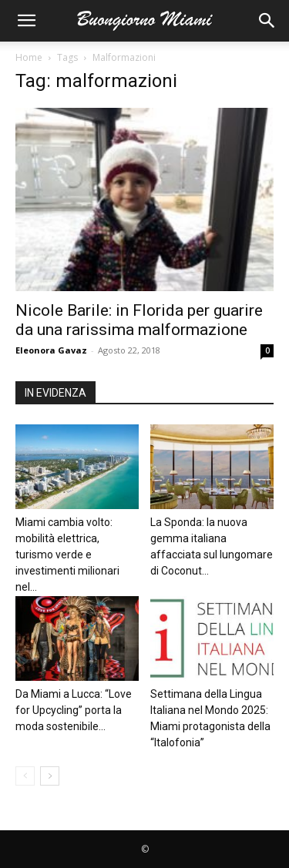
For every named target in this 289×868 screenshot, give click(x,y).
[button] (26, 21)
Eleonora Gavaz (51, 350)
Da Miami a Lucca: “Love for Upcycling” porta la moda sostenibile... (74, 710)
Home (29, 57)
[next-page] (50, 776)
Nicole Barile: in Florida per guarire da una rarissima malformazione (139, 320)
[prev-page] (25, 776)
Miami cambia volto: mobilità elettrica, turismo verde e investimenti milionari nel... (67, 555)
